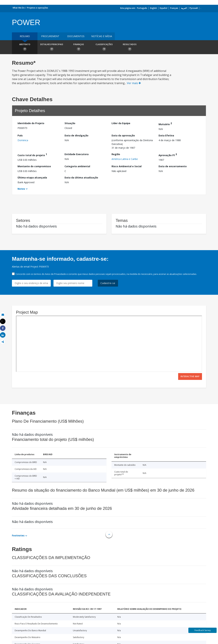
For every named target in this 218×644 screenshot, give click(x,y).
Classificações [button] (104, 48)
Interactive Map (190, 376)
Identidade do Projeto (31, 123)
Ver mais (134, 83)
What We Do (19, 8)
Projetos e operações (38, 8)
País (20, 135)
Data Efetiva (166, 135)
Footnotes (18, 535)
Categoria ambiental (77, 166)
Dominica (23, 140)
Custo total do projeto (32, 155)
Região (116, 154)
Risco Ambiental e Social (127, 166)
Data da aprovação (123, 135)
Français (174, 8)
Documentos (76, 36)
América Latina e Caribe (125, 159)
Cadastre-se (108, 283)
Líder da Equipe (121, 123)
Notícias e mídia (102, 36)
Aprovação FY (168, 155)
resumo (25, 36)
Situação (70, 123)
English (153, 8)
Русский (194, 8)
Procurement (50, 36)
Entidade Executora (77, 154)
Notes (21, 189)
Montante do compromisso (34, 166)
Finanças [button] (79, 48)
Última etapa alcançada (32, 178)
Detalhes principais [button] (52, 48)
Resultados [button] (130, 48)
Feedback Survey (203, 630)
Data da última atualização (81, 178)
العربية (184, 8)
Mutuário (165, 124)
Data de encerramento (173, 166)
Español (163, 8)
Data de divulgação (76, 135)
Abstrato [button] (25, 48)
